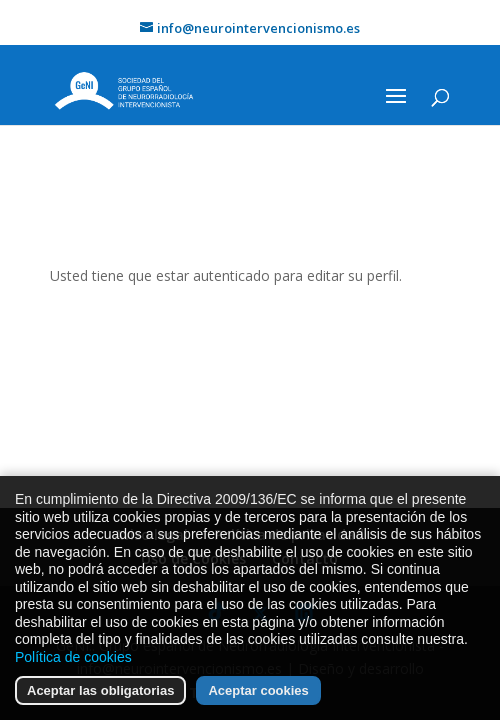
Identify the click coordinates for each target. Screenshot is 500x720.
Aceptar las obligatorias (100, 692)
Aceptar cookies (258, 692)
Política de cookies (73, 658)
